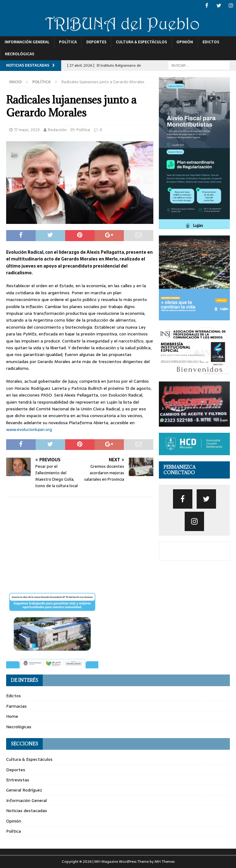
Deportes (96, 42)
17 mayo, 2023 (27, 129)
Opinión (185, 42)
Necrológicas (20, 54)
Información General (27, 42)
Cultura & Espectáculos (141, 42)
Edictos (211, 42)
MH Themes (165, 861)
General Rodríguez (24, 790)
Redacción (57, 129)
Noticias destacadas (27, 810)
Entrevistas (18, 780)
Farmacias (16, 706)
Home (12, 716)
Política (68, 42)
